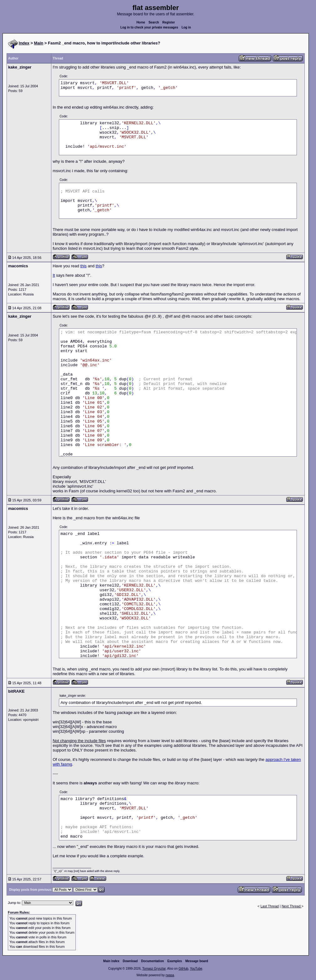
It (54, 275)
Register (168, 22)
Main (39, 43)
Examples (175, 961)
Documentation (153, 961)
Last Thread (270, 906)
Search (154, 22)
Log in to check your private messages (149, 27)
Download (130, 961)
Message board (197, 961)
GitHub (183, 969)
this (83, 266)
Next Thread (291, 906)
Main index (111, 961)
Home (141, 22)
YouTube (196, 969)
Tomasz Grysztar (154, 969)
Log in (186, 27)
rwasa (170, 975)
